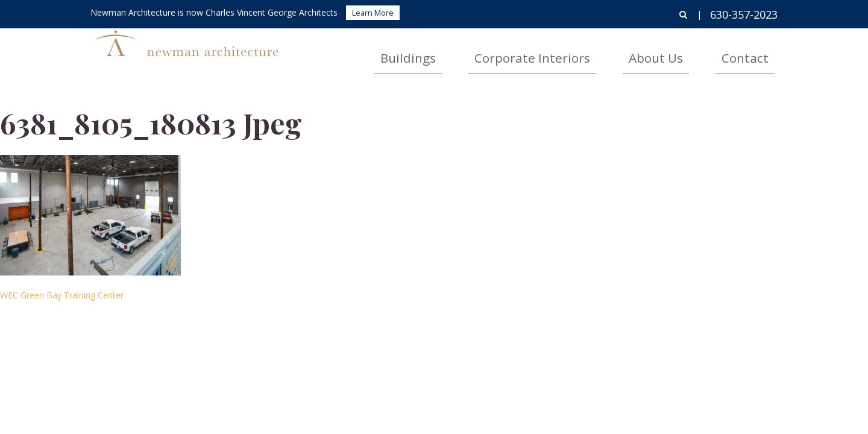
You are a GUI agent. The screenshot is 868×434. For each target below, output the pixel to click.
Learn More (373, 13)
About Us (694, 52)
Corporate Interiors (604, 52)
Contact (758, 52)
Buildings (514, 52)
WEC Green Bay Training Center (62, 295)
